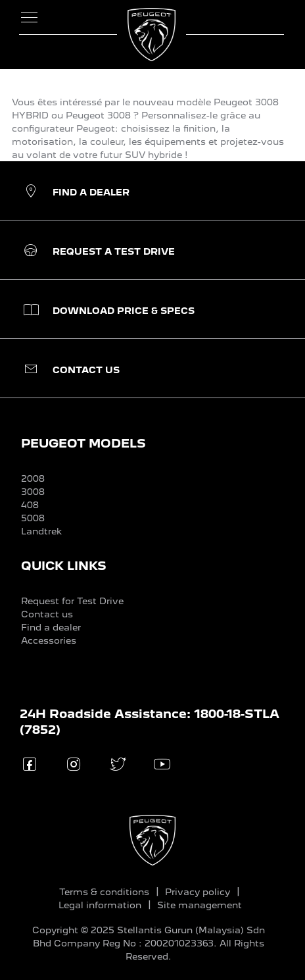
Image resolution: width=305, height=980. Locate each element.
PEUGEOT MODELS (83, 443)
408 (30, 505)
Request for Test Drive (72, 601)
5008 (33, 518)
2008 (33, 478)
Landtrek (41, 531)
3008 (33, 492)
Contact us (47, 614)
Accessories (49, 640)
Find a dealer (51, 627)
